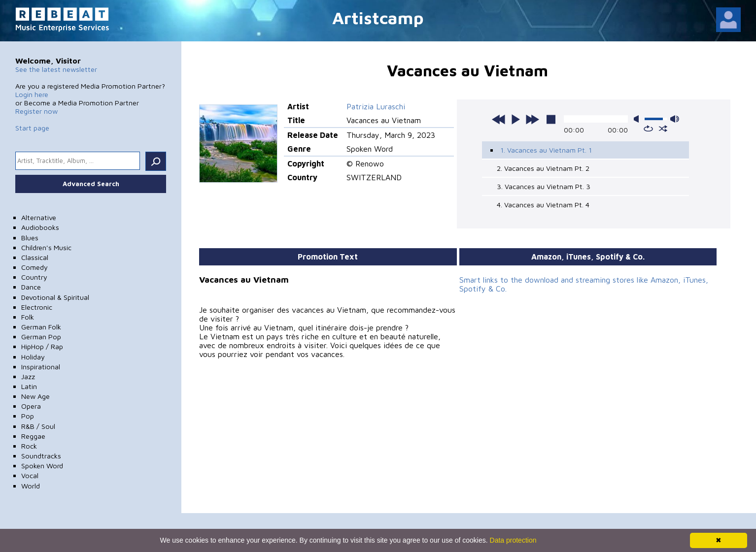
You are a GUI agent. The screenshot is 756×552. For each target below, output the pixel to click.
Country (34, 277)
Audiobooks (40, 227)
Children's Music (46, 247)
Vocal (30, 475)
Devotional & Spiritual (55, 297)
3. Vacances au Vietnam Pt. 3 (544, 186)
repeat (648, 129)
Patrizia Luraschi (376, 106)
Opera (31, 406)
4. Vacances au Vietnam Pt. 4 (543, 205)
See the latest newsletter (56, 69)
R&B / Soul (38, 426)
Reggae (33, 436)
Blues (30, 238)
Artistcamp (378, 17)
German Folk (41, 327)
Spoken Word (42, 466)
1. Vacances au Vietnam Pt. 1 (546, 150)
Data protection (513, 540)
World (31, 486)
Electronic (37, 307)
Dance (31, 287)
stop (551, 119)
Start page (32, 128)
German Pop (41, 337)
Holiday (33, 357)
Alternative (39, 217)
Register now (36, 111)
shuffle (663, 129)
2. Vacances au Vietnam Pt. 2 (543, 168)
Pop (28, 416)
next (532, 119)
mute (638, 119)
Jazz (28, 376)
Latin (29, 386)
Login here (32, 94)
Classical (35, 257)
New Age (35, 396)
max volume (675, 119)
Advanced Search (91, 184)
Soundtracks (41, 456)
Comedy (34, 267)
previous (499, 119)
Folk (28, 317)
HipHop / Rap (42, 346)
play (515, 119)
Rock (29, 446)
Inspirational (41, 367)
